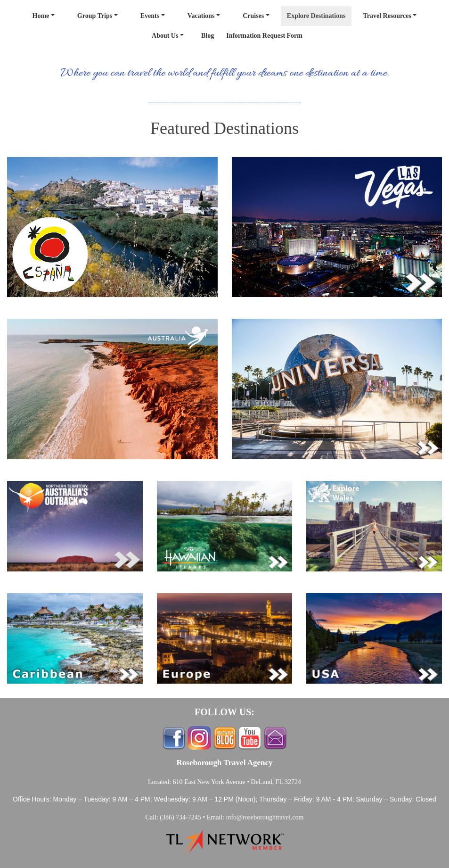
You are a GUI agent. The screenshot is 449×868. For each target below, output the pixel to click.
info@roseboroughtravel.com (265, 817)
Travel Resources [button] (387, 16)
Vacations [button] (201, 16)
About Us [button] (165, 36)
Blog (208, 36)
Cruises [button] (253, 16)
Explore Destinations (316, 16)
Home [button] (41, 16)
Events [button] (150, 16)
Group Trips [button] (95, 16)
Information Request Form (264, 36)
